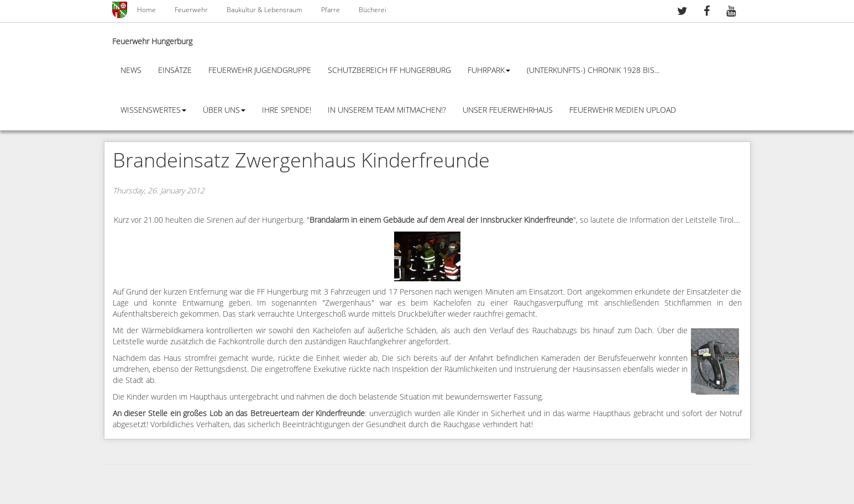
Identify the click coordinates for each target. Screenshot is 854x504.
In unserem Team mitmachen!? (387, 110)
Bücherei (373, 10)
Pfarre (331, 10)
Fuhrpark (489, 70)
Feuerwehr (191, 10)
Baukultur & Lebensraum (264, 10)
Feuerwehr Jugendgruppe (260, 70)
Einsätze (175, 70)
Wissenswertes (153, 110)
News (131, 70)
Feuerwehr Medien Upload (623, 110)
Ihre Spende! (287, 110)
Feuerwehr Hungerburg (152, 42)
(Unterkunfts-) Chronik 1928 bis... (593, 70)
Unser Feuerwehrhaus (508, 110)
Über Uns (224, 110)
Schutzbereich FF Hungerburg (389, 70)
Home (146, 10)
